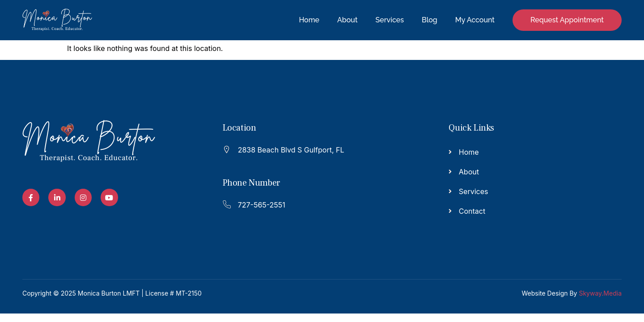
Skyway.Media (600, 293)
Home (309, 20)
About (347, 20)
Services (390, 20)
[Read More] (318, 149)
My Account (475, 20)
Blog (430, 20)
